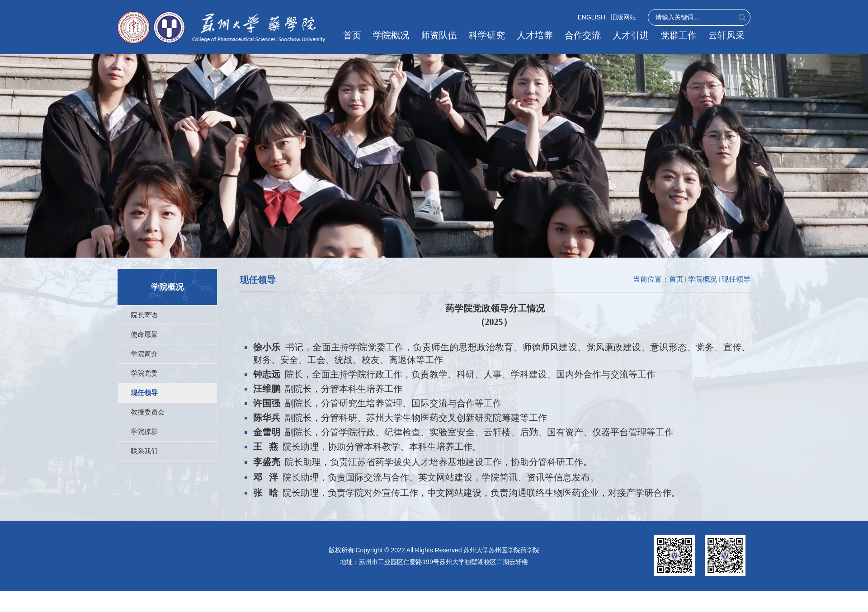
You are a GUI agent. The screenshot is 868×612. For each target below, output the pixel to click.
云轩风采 (726, 35)
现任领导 (736, 279)
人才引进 (632, 35)
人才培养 (537, 35)
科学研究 (489, 35)
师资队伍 (442, 35)
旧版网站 (623, 17)
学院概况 (394, 35)
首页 (356, 35)
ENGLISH (592, 17)
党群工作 (679, 35)
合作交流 (584, 35)
